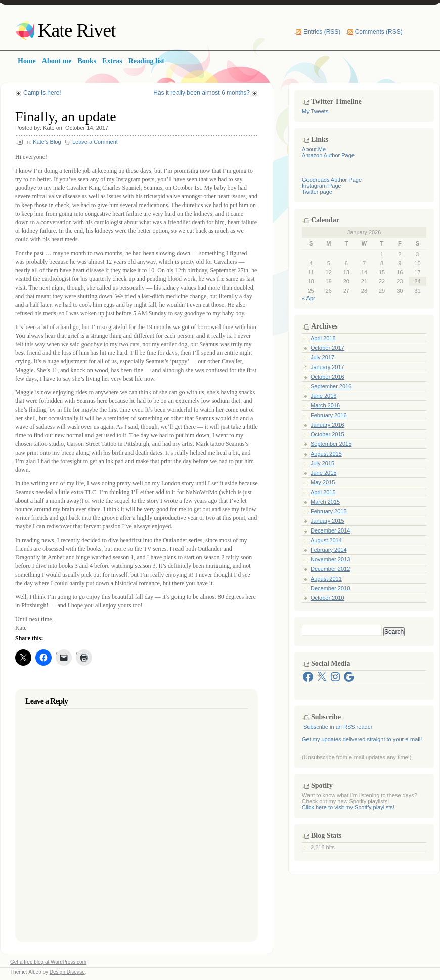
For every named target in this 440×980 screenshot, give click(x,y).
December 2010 (330, 588)
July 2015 (322, 463)
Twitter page (317, 192)
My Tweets (315, 111)
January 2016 (327, 425)
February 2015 (329, 511)
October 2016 (327, 377)
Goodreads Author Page (332, 180)
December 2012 (330, 569)
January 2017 (327, 367)
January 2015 (327, 521)
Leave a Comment (95, 142)
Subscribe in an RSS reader (338, 727)
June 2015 (323, 473)
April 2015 (323, 492)
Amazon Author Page (328, 155)
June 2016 (323, 396)
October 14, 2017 (87, 128)
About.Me (314, 149)
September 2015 (331, 444)
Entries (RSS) (322, 32)
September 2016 (331, 386)
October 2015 (327, 434)
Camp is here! (42, 93)
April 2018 (323, 338)
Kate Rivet (77, 30)
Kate (49, 128)
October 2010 (327, 598)
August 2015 (326, 454)
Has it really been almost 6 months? (202, 93)
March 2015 (325, 502)
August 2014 (326, 540)
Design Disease (67, 972)
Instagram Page (322, 186)
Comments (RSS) (379, 32)
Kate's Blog (47, 142)
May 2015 (323, 482)
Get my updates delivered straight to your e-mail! (362, 739)
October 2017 (327, 348)
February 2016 (329, 415)
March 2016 (325, 405)
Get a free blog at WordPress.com (48, 962)
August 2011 (326, 579)
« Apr (309, 298)
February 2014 (329, 550)
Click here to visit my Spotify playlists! (348, 807)
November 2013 (330, 559)
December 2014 (330, 530)
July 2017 (322, 357)
